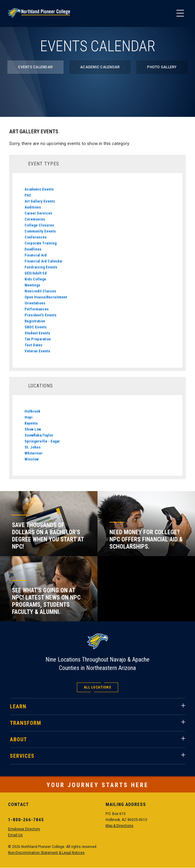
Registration (35, 321)
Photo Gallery (162, 67)
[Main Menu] (180, 13)
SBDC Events (36, 327)
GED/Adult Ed (36, 273)
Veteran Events (37, 351)
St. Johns (33, 447)
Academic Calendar (100, 67)
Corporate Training (41, 243)
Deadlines (33, 249)
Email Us (15, 835)
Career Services (38, 213)
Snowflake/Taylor (39, 435)
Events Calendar (35, 67)
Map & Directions (119, 826)
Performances (37, 309)
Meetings (32, 285)
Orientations (35, 303)
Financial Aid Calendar (44, 261)
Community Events (40, 231)
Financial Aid (36, 255)
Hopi (29, 417)
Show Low (33, 429)
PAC (28, 195)
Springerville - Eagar (42, 441)
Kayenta (31, 423)
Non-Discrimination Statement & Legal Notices (46, 853)
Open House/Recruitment (46, 297)
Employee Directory (24, 829)
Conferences (36, 237)
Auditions (33, 207)
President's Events (41, 315)
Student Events (37, 333)
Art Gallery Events (40, 201)
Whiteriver (33, 453)
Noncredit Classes (40, 291)
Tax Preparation (38, 339)
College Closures (39, 225)
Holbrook (32, 411)
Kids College (35, 279)
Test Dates (33, 345)
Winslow (32, 459)
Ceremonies (35, 219)
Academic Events (39, 189)
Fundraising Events (41, 267)
